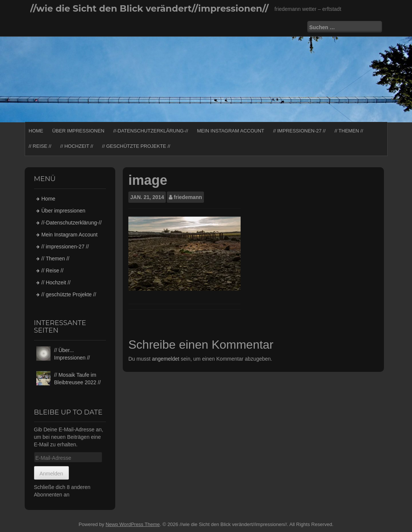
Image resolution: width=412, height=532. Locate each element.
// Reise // (40, 146)
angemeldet (166, 359)
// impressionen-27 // (299, 131)
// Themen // (349, 131)
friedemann (188, 197)
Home (36, 131)
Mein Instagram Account (231, 131)
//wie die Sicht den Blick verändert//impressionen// (149, 8)
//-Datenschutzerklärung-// (151, 131)
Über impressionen (78, 131)
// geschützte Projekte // (136, 146)
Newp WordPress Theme (133, 524)
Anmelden (51, 474)
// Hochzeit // (77, 146)
